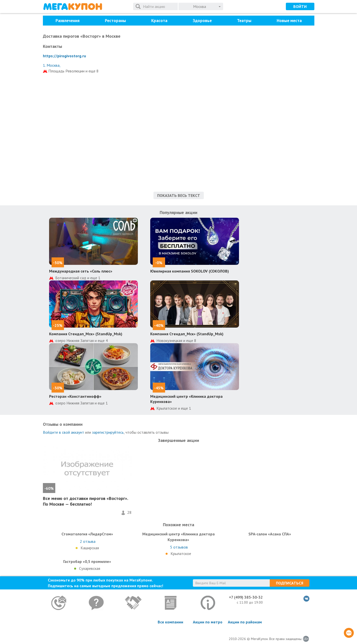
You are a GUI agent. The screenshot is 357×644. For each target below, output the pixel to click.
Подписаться (290, 583)
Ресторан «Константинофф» (75, 396)
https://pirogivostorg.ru (64, 56)
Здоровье (202, 21)
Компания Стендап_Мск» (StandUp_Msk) (86, 334)
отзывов (179, 547)
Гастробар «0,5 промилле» (87, 561)
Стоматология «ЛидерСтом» (87, 534)
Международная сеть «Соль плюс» (81, 271)
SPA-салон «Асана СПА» (270, 534)
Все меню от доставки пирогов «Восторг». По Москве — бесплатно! (85, 501)
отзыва (88, 541)
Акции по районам (245, 622)
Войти (300, 6)
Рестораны (115, 21)
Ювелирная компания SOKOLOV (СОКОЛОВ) (190, 271)
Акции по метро (208, 622)
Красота (159, 21)
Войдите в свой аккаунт (63, 432)
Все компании (170, 622)
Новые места (289, 21)
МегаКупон (73, 7)
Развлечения (68, 21)
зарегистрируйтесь (108, 432)
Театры (244, 21)
